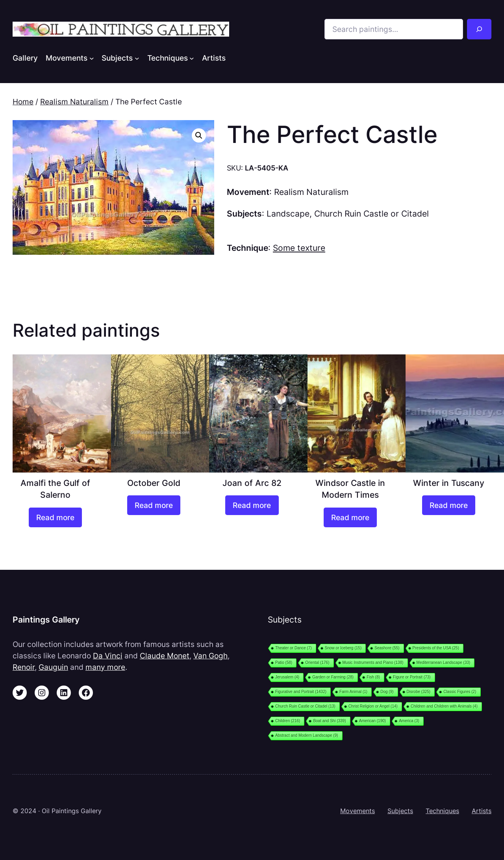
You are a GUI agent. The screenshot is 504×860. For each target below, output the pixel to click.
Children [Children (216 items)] (288, 721)
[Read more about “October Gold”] (154, 505)
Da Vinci (108, 656)
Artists (482, 811)
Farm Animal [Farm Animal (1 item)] (353, 692)
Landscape (288, 214)
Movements (358, 811)
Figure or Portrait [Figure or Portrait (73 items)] (412, 677)
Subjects (400, 811)
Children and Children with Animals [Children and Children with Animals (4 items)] (444, 706)
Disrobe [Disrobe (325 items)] (419, 692)
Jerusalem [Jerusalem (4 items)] (287, 677)
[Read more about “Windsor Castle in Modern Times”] (350, 517)
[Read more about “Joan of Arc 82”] (252, 505)
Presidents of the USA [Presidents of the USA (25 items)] (436, 648)
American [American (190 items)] (372, 721)
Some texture (299, 248)
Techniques (442, 811)
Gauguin (53, 667)
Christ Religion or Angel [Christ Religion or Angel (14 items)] (373, 706)
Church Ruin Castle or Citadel (372, 214)
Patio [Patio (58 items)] (284, 663)
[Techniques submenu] (192, 58)
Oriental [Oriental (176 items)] (317, 663)
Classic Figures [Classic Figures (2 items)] (460, 692)
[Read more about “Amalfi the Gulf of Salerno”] (55, 517)
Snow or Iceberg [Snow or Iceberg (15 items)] (343, 648)
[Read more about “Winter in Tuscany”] (449, 505)
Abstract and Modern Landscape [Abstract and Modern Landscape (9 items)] (307, 735)
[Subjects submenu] (137, 58)
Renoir (24, 667)
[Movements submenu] (92, 58)
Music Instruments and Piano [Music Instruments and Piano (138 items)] (373, 663)
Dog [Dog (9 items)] (387, 692)
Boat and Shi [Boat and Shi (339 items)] (329, 721)
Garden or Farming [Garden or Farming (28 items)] (333, 677)
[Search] (479, 29)
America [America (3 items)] (409, 721)
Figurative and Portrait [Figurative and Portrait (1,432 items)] (301, 692)
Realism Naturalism (74, 102)
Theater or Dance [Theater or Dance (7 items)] (294, 648)
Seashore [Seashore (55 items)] (387, 648)
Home (23, 102)
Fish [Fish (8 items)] (373, 677)
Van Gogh (210, 656)
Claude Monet (165, 656)
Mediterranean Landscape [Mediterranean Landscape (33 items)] (444, 663)
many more (105, 667)
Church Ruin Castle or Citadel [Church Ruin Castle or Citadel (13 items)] (305, 706)
